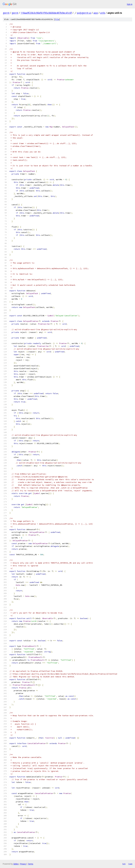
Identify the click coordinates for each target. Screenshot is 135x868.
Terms (30, 864)
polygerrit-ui (84, 13)
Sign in (130, 4)
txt (124, 864)
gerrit (6, 13)
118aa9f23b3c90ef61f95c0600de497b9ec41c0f (46, 13)
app (96, 13)
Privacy (23, 864)
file (57, 19)
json (130, 864)
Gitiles (16, 864)
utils (103, 13)
